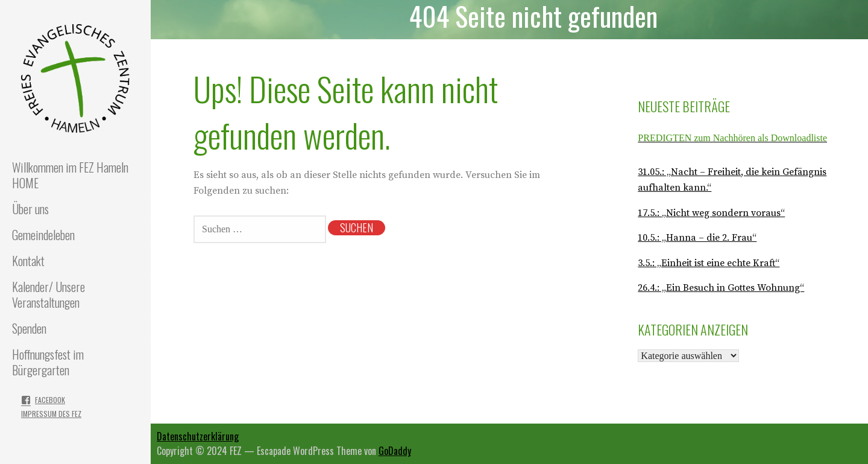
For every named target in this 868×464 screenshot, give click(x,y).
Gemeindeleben (43, 235)
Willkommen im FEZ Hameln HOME (70, 175)
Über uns (30, 209)
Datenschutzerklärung (198, 436)
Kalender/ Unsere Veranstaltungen (49, 294)
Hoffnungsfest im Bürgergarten (48, 362)
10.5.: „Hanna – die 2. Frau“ (697, 238)
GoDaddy (395, 451)
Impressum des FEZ (51, 414)
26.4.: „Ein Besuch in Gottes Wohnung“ (721, 288)
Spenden (29, 328)
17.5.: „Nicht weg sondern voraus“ (711, 213)
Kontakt (28, 261)
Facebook (50, 400)
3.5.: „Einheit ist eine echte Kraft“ (709, 263)
